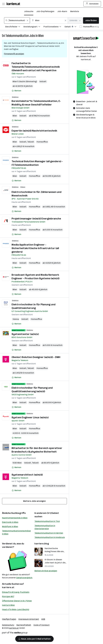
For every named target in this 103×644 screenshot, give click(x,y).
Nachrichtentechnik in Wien (15, 518)
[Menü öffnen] (3, 4)
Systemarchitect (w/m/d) (27, 475)
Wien (41, 36)
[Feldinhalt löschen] (27, 20)
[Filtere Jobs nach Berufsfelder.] (14, 27)
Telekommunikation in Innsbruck (50, 537)
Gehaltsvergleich (24, 578)
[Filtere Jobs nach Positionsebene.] (54, 27)
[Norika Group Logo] (15, 633)
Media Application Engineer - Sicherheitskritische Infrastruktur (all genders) (35, 248)
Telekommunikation (17, 36)
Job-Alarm (62, 11)
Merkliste (75, 11)
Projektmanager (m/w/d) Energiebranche (36, 219)
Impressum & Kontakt (29, 619)
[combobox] (17, 20)
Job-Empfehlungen (45, 11)
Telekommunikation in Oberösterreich (45, 527)
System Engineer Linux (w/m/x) (30, 417)
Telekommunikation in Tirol (47, 521)
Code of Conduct (42, 625)
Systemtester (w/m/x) (25, 334)
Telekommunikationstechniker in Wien (16, 532)
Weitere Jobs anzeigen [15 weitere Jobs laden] (34, 501)
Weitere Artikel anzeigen (46, 571)
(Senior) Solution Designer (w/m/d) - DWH (36, 357)
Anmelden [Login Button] (92, 4)
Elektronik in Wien (10, 522)
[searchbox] (17, 20)
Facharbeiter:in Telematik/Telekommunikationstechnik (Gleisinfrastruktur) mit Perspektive (36, 67)
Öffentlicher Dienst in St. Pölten (17, 601)
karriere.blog (42, 544)
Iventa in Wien (8, 605)
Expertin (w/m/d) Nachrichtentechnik (34, 131)
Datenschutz (8, 625)
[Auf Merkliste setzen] (16, 91)
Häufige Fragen (9, 619)
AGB (43, 619)
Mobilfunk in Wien (10, 527)
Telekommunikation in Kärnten (49, 533)
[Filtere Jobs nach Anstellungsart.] (33, 27)
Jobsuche (29, 11)
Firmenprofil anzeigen (14, 54)
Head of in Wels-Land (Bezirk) (16, 609)
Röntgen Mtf (8, 596)
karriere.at (8, 587)
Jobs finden (91, 20)
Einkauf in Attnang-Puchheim (16, 592)
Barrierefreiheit (24, 625)
